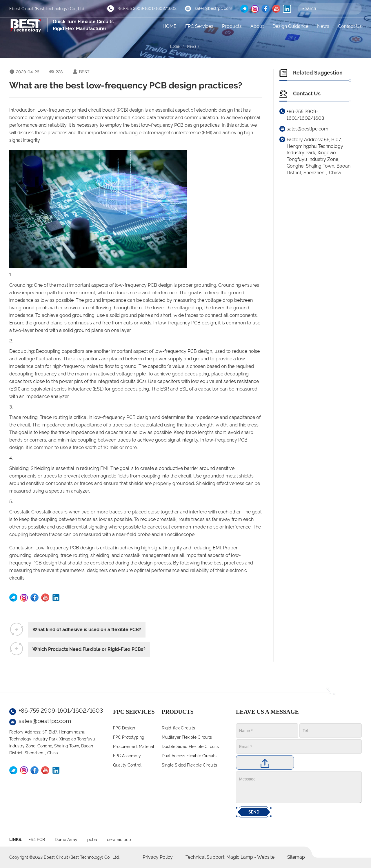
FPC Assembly (127, 756)
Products (232, 26)
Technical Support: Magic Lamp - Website (231, 857)
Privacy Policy (158, 857)
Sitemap (296, 857)
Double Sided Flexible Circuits (190, 747)
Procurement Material (134, 747)
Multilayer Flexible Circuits (187, 737)
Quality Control (127, 765)
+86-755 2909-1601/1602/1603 (147, 8)
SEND (254, 812)
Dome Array (66, 840)
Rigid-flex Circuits (178, 728)
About (257, 26)
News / (194, 46)
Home (175, 46)
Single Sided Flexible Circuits (189, 765)
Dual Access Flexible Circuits (189, 756)
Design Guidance (290, 26)
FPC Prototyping (129, 737)
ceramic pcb (119, 840)
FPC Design (124, 728)
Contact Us (350, 26)
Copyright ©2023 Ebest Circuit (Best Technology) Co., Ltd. (64, 857)
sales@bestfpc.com (213, 8)
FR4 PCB (37, 840)
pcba (92, 840)
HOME (170, 26)
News (323, 26)
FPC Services (199, 26)
